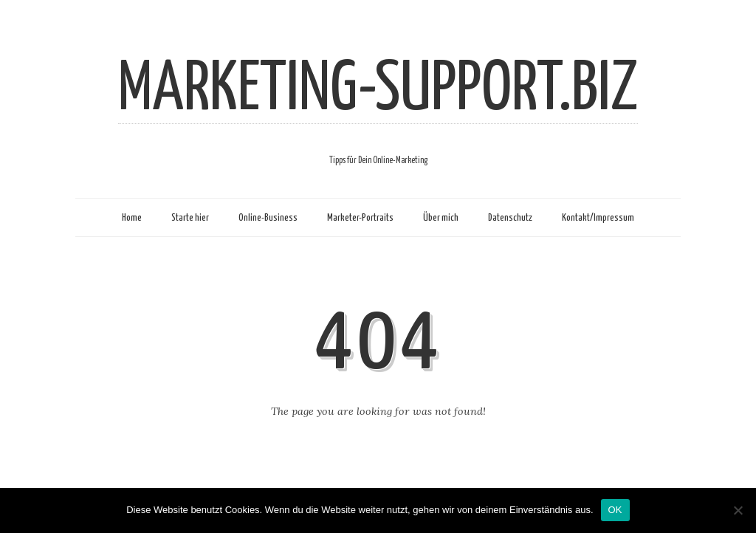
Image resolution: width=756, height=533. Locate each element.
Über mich (441, 218)
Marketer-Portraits (360, 218)
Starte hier (190, 218)
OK (615, 510)
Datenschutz (510, 218)
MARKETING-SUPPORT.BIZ (378, 90)
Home (132, 218)
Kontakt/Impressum (598, 218)
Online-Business (268, 218)
